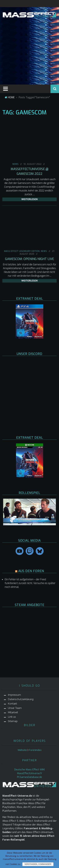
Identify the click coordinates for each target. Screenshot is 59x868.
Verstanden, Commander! (38, 864)
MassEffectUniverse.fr (30, 773)
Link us (12, 717)
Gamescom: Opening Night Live (29, 259)
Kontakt (13, 704)
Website (22, 750)
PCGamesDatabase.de (29, 777)
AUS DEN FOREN (31, 571)
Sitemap (13, 721)
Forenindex (35, 750)
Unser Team (15, 708)
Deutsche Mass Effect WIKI (29, 770)
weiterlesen (29, 199)
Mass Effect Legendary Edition (22, 251)
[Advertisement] (29, 50)
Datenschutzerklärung (21, 699)
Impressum (14, 695)
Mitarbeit (13, 712)
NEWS (15, 164)
